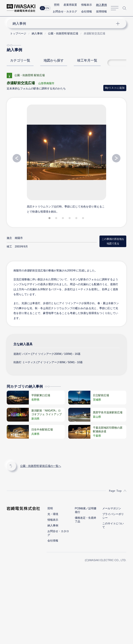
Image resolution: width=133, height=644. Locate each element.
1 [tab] (50, 217)
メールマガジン (112, 507)
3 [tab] (63, 217)
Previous (17, 157)
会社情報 (87, 11)
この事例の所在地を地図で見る (113, 240)
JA (42, 8)
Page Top (115, 489)
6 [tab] (83, 217)
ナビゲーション (64, 22)
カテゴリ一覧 (20, 59)
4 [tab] (70, 217)
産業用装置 (71, 4)
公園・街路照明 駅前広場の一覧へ (41, 464)
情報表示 (87, 4)
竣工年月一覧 (87, 59)
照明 (58, 4)
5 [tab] (77, 217)
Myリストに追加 (115, 86)
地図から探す (54, 59)
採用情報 (102, 11)
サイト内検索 (125, 8)
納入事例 (102, 4)
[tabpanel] (66, 157)
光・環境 (53, 513)
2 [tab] (57, 217)
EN (47, 8)
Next (116, 157)
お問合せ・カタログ (66, 11)
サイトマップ (115, 8)
